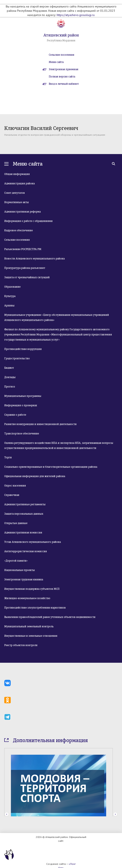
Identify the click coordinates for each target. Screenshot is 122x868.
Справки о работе (15, 415)
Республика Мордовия (61, 41)
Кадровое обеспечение (19, 230)
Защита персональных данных (24, 514)
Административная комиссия (23, 533)
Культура (10, 296)
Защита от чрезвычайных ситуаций (27, 277)
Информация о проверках (21, 405)
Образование (12, 287)
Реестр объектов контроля (21, 645)
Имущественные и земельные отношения (31, 636)
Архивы (9, 306)
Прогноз (10, 387)
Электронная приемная (64, 69)
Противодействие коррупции (23, 349)
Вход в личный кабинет (64, 84)
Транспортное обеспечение (22, 434)
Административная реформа (22, 212)
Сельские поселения (62, 55)
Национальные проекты (20, 570)
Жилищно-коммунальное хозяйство (27, 598)
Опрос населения (15, 486)
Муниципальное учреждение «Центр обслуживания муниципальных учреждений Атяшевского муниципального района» (57, 317)
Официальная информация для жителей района (35, 476)
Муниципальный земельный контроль (29, 626)
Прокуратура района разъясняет (25, 268)
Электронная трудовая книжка (24, 580)
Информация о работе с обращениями (28, 221)
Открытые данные (16, 523)
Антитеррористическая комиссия (26, 551)
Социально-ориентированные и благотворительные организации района (51, 467)
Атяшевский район (61, 35)
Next (115, 815)
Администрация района (19, 184)
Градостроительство (17, 358)
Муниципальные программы (23, 396)
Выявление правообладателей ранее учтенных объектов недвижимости (50, 617)
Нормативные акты (17, 202)
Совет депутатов (15, 193)
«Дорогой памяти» (16, 561)
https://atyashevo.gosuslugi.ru (76, 15)
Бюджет (9, 368)
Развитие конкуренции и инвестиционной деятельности (40, 424)
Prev (7, 815)
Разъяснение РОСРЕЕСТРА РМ (23, 249)
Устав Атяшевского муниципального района (33, 542)
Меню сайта (56, 62)
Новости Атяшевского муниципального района (34, 259)
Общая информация (17, 174)
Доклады (10, 377)
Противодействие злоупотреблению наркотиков (35, 608)
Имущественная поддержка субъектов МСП (32, 589)
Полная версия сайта (62, 77)
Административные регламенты (25, 504)
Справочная (12, 495)
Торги (8, 457)
